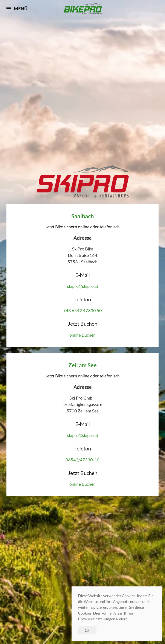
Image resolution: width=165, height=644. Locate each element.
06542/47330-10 (82, 460)
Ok (87, 630)
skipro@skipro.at (83, 286)
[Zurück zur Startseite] (82, 9)
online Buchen (82, 335)
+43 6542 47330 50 (82, 310)
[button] (17, 9)
